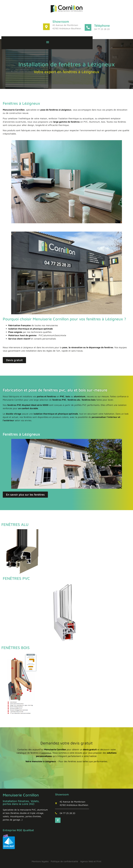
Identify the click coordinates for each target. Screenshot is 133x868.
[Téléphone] (88, 27)
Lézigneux (46, 753)
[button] (48, 42)
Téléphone (102, 25)
